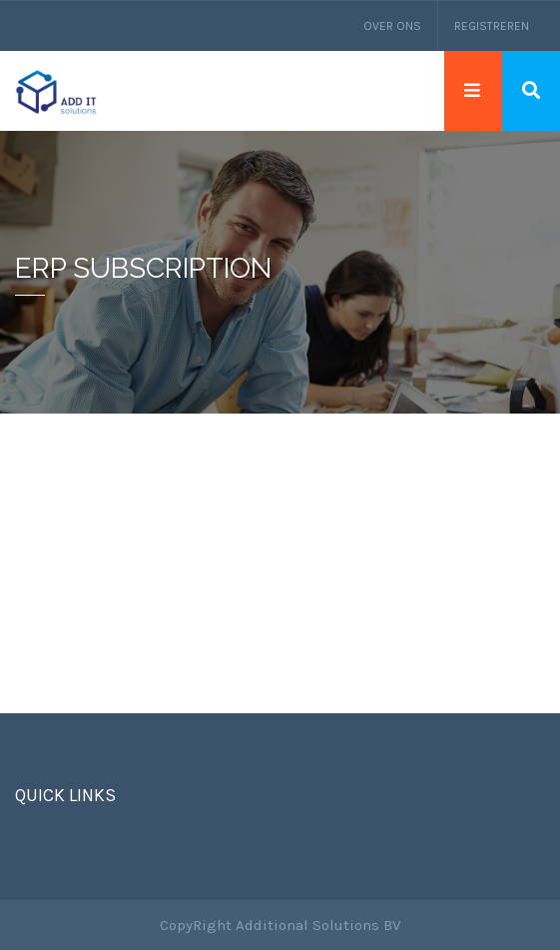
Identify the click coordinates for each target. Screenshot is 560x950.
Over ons (392, 26)
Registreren (492, 26)
